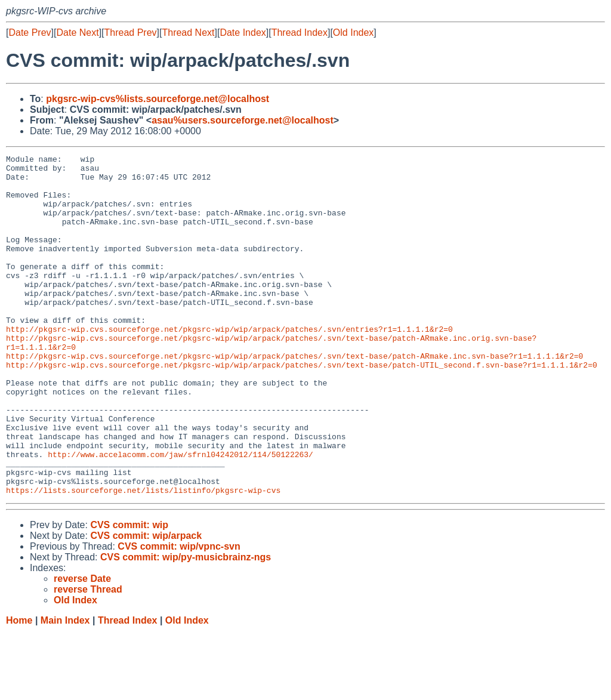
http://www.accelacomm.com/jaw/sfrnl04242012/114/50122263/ (180, 515)
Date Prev (30, 33)
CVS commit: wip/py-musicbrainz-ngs (186, 625)
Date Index (243, 33)
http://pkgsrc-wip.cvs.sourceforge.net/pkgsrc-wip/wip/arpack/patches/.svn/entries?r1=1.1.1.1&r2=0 (229, 365)
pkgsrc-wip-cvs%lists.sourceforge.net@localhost (158, 99)
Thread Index (300, 33)
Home (19, 688)
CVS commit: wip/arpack (146, 604)
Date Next (77, 33)
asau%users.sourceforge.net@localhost (243, 120)
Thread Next (188, 33)
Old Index (353, 33)
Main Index (65, 688)
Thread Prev (131, 33)
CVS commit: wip (129, 593)
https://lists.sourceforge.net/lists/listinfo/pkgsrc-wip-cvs (143, 558)
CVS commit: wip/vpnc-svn (179, 614)
